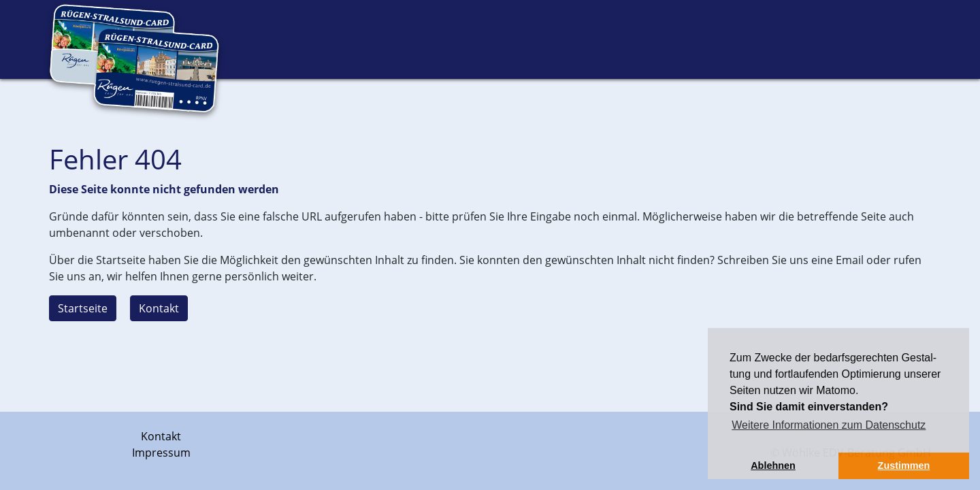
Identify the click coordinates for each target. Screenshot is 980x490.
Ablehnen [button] (773, 465)
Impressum (161, 453)
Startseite (83, 308)
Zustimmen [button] (904, 465)
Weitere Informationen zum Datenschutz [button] (829, 425)
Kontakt (159, 308)
